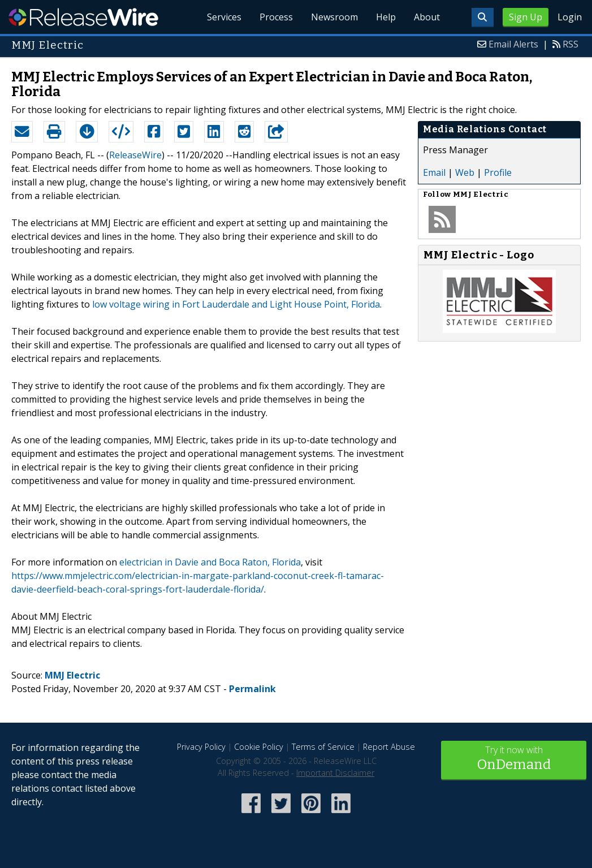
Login (570, 17)
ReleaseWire (83, 17)
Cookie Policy (259, 747)
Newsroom (334, 17)
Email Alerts (513, 44)
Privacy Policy (201, 747)
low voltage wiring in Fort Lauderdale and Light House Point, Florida (236, 304)
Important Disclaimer (335, 773)
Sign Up (526, 17)
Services (224, 17)
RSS (571, 44)
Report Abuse (389, 747)
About (427, 17)
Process (276, 17)
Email (434, 172)
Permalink (252, 689)
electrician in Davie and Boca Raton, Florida (210, 562)
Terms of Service (323, 747)
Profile (498, 172)
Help (386, 17)
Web (465, 172)
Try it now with (514, 759)
